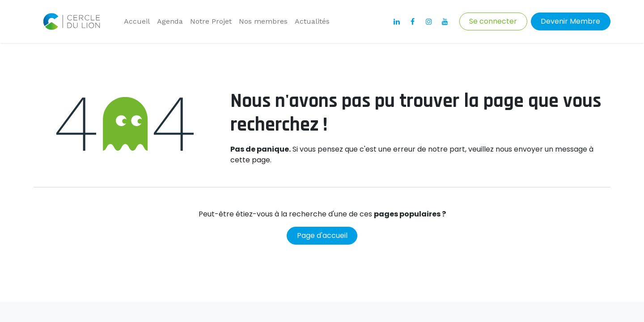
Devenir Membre (570, 21)
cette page (250, 160)
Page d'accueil (322, 235)
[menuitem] (137, 21)
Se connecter (493, 21)
